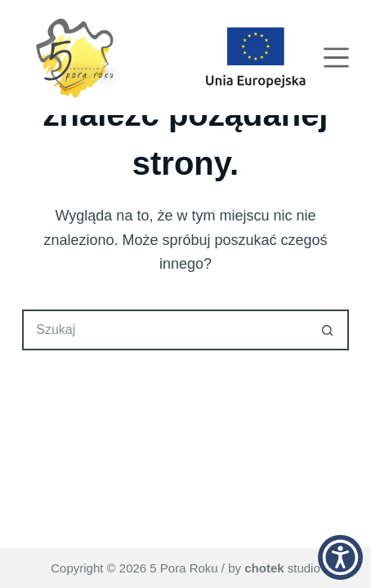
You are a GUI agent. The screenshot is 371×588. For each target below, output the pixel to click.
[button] (340, 557)
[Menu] (336, 58)
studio (282, 568)
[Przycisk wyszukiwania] (329, 330)
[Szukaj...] (165, 330)
